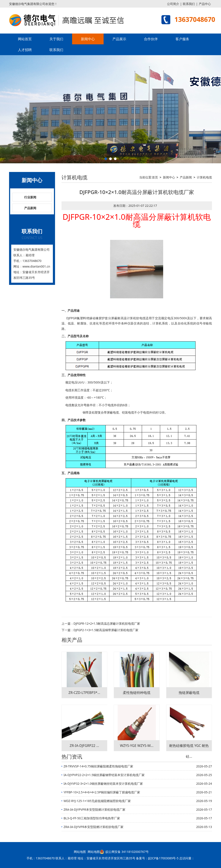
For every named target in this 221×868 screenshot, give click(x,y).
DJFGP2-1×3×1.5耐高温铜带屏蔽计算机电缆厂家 (106, 630)
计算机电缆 (204, 177)
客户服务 (182, 39)
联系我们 (189, 4)
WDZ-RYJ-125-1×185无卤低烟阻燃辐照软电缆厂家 (97, 801)
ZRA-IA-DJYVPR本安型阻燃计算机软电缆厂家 (94, 827)
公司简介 (173, 4)
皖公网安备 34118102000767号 (124, 852)
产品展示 (119, 39)
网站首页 (25, 39)
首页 (155, 177)
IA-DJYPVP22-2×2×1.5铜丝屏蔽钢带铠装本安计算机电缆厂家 (104, 775)
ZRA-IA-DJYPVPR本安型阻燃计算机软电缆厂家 (95, 809)
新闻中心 (88, 39)
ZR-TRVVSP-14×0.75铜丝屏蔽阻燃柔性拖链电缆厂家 (98, 766)
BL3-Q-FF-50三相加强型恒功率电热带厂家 (92, 818)
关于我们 (56, 39)
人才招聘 (25, 50)
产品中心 (205, 4)
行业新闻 (30, 197)
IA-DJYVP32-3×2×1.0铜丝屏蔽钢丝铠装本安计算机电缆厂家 (103, 784)
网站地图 (80, 852)
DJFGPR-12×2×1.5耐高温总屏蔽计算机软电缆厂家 (107, 623)
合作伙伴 (151, 39)
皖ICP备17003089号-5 (163, 858)
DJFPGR (72, 318)
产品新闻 (30, 208)
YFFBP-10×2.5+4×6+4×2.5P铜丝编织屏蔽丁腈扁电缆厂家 (102, 792)
